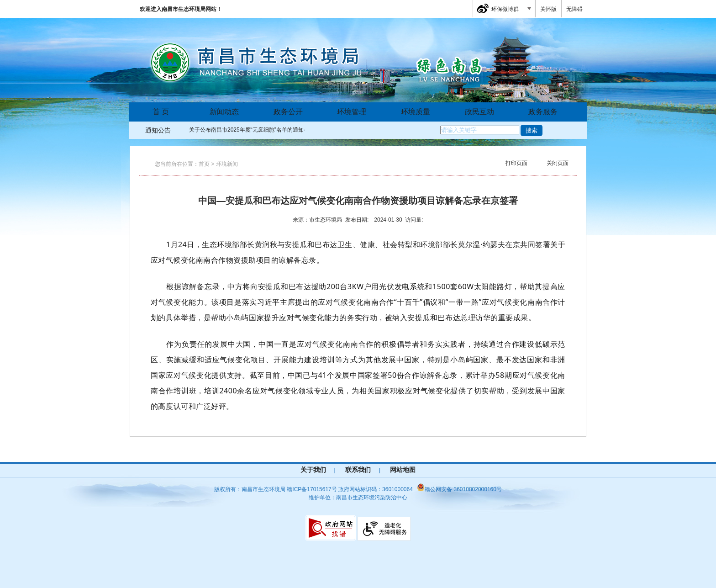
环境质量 (416, 112)
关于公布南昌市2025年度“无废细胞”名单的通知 (246, 130)
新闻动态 (224, 112)
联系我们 (358, 470)
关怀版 (548, 9)
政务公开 (288, 112)
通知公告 (158, 130)
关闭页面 (558, 163)
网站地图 (403, 470)
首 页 (161, 112)
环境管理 (352, 112)
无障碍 (574, 9)
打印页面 (516, 163)
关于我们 (313, 470)
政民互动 (479, 112)
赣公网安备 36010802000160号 (459, 489)
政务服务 (543, 112)
